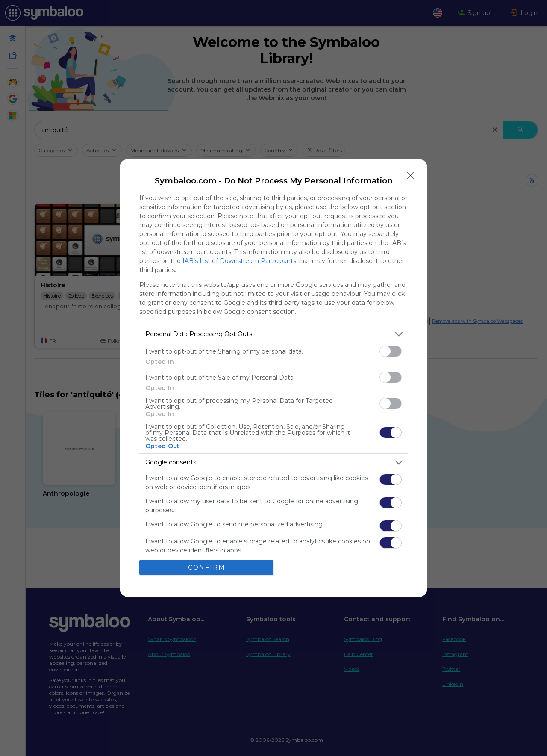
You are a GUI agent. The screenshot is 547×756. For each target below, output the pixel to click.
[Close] (411, 176)
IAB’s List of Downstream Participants (239, 261)
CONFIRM (207, 567)
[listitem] (273, 334)
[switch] (391, 351)
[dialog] (273, 378)
